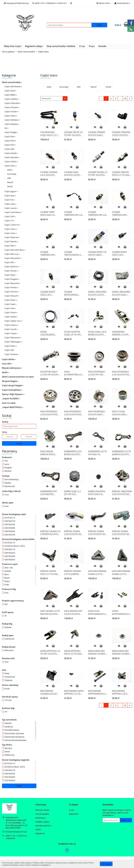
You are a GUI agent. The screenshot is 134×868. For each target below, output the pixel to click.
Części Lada (10, 204)
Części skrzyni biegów (13, 385)
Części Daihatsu (12, 120)
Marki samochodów (12, 82)
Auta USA (7, 364)
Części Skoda (11, 317)
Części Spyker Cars (14, 321)
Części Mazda (11, 242)
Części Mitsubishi (13, 258)
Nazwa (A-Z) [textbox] (46, 98)
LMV (9, 178)
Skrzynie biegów (10, 381)
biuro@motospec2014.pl (16, 832)
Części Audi (10, 91)
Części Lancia (11, 208)
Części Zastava (12, 354)
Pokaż (19, 786)
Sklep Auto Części (13, 46)
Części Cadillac (12, 99)
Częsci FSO (10, 145)
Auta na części (9, 403)
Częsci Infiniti (11, 162)
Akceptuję (106, 864)
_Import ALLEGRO (11, 398)
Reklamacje (41, 818)
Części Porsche (12, 292)
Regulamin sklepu (34, 46)
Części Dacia (11, 116)
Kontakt (102, 46)
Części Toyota (11, 333)
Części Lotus (11, 233)
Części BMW (11, 95)
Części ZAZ (9, 350)
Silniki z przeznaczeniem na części (18, 377)
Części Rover (11, 300)
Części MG (10, 262)
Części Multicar (12, 267)
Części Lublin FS (12, 225)
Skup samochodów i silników (61, 46)
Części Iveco (11, 166)
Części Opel (10, 275)
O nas (82, 46)
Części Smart (11, 312)
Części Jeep (10, 196)
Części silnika (9, 359)
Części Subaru (12, 325)
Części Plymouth (12, 283)
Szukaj (19, 443)
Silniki (6, 372)
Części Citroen (12, 112)
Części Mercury (12, 254)
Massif (10, 182)
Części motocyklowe (12, 390)
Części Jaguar (11, 191)
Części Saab (11, 304)
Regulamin (40, 833)
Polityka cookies (42, 822)
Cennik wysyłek (42, 814)
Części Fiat (10, 136)
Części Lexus (11, 229)
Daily (10, 170)
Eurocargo (12, 174)
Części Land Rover (13, 212)
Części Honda (11, 153)
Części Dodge (11, 132)
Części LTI (10, 221)
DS (7, 128)
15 (125, 99)
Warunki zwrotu (42, 810)
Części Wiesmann (13, 338)
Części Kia (10, 200)
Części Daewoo (12, 124)
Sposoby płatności (43, 826)
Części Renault (12, 296)
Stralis (10, 186)
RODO (38, 829)
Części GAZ (9, 149)
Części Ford (10, 141)
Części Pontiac (12, 287)
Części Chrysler (12, 107)
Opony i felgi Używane (13, 394)
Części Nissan (11, 271)
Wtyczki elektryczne (12, 368)
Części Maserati (12, 237)
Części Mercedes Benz (15, 250)
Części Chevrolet (13, 103)
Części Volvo (11, 346)
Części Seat (10, 308)
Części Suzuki (11, 329)
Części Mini (10, 246)
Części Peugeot (12, 279)
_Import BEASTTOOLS (13, 407)
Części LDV (10, 216)
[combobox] (54, 98)
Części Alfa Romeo (13, 86)
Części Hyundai (12, 157)
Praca (92, 46)
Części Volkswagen (13, 342)
